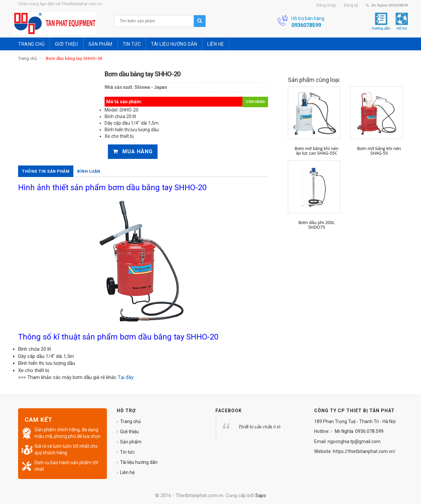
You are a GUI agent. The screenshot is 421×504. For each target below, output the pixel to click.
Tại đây (126, 377)
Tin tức (127, 452)
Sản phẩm (131, 442)
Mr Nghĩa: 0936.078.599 (359, 431)
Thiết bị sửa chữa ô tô (260, 427)
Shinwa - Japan (151, 87)
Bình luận (89, 171)
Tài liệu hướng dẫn (139, 462)
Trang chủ (27, 58)
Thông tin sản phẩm (46, 171)
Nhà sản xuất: (119, 87)
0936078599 (306, 25)
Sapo (261, 495)
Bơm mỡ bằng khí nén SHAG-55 (379, 151)
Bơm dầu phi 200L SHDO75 (317, 225)
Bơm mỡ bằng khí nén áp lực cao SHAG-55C (317, 151)
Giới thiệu (129, 432)
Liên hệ (127, 472)
